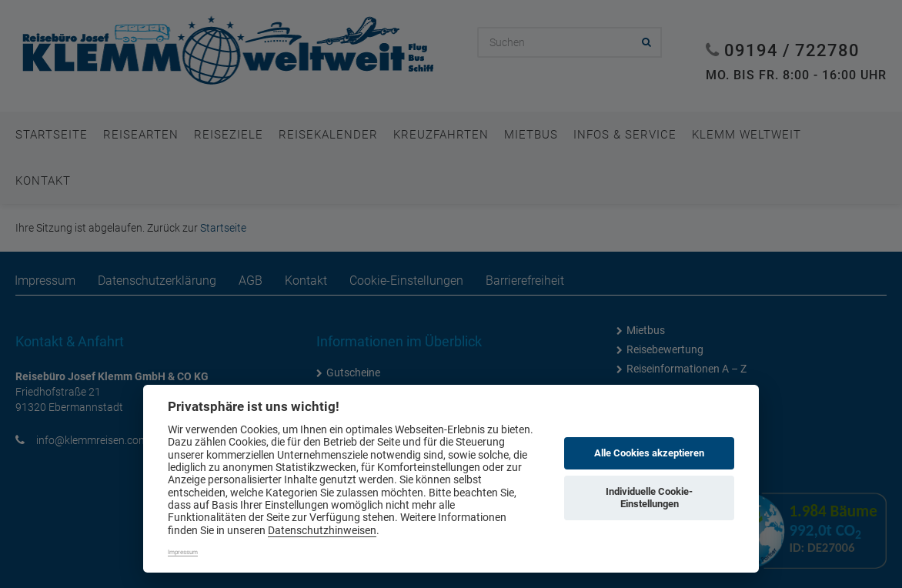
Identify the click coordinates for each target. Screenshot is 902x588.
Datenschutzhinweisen (322, 530)
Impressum (183, 552)
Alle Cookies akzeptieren (649, 453)
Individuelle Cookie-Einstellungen (649, 498)
